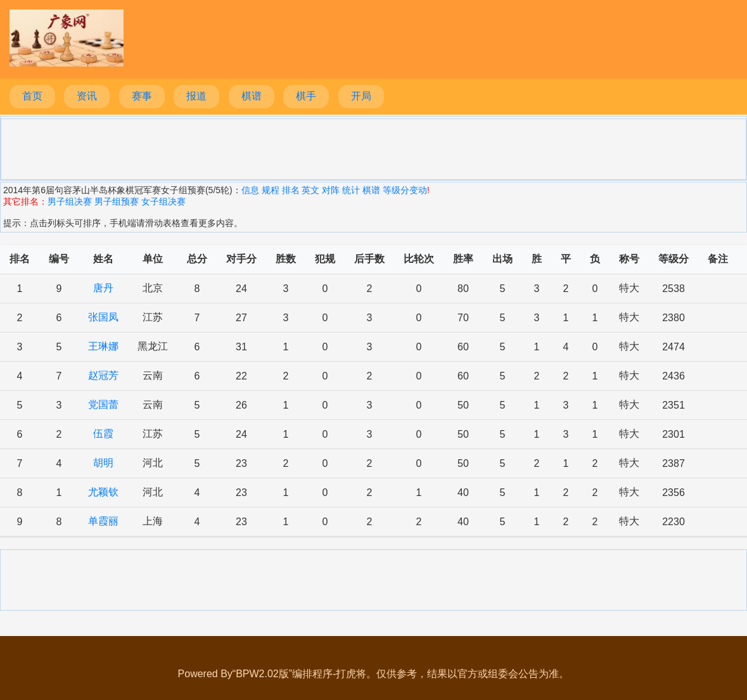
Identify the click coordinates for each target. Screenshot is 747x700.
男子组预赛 (117, 201)
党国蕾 (103, 404)
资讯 (87, 96)
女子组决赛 (163, 201)
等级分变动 (405, 190)
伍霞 (103, 434)
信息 (250, 190)
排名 (291, 190)
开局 (361, 96)
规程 (271, 190)
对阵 (331, 190)
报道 (196, 96)
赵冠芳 (103, 375)
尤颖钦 (103, 492)
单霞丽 (103, 521)
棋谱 (252, 96)
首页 (32, 96)
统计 (351, 190)
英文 (310, 190)
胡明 (103, 463)
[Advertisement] (374, 148)
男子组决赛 (70, 201)
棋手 (306, 96)
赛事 (142, 96)
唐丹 (103, 288)
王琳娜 (103, 346)
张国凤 (103, 317)
